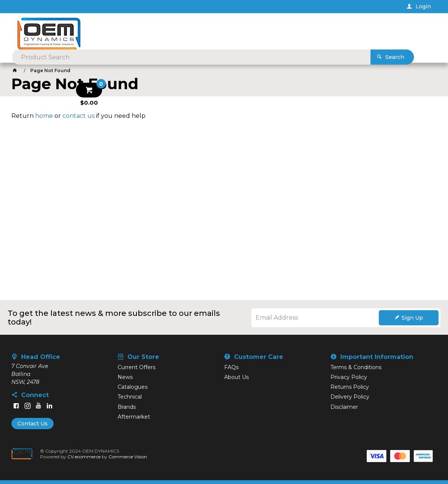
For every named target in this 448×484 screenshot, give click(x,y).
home (44, 116)
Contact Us (33, 424)
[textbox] (212, 30)
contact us (78, 116)
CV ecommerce (84, 457)
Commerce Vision (128, 457)
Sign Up (412, 318)
